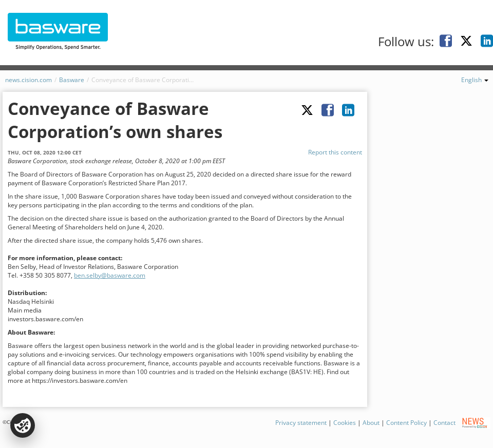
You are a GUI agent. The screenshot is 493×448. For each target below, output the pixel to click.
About (371, 423)
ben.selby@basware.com (110, 275)
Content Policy (406, 423)
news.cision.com (29, 80)
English (475, 80)
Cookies (345, 423)
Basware (72, 80)
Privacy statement (301, 423)
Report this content (335, 152)
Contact (444, 423)
